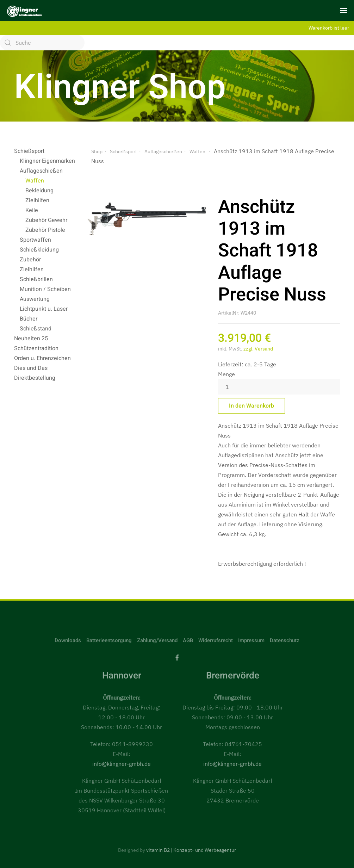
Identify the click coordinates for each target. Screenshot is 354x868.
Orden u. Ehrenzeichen (42, 358)
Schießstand (36, 329)
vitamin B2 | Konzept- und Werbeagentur (191, 850)
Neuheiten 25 (31, 339)
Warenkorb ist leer (329, 28)
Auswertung (35, 299)
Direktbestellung (35, 378)
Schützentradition (36, 348)
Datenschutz (285, 640)
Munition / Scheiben (45, 289)
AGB (188, 640)
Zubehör (30, 260)
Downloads (68, 640)
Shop (97, 151)
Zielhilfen (37, 200)
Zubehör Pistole (45, 230)
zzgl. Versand (258, 349)
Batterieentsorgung (109, 640)
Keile (32, 210)
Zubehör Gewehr (46, 220)
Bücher (29, 319)
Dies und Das (31, 368)
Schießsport (29, 151)
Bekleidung (39, 191)
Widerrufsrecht (216, 640)
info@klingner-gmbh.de (122, 764)
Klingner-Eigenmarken (47, 161)
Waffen (35, 181)
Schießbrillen (36, 279)
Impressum (251, 640)
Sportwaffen (35, 240)
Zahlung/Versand (157, 640)
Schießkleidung (39, 250)
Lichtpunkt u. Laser (44, 309)
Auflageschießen (41, 171)
